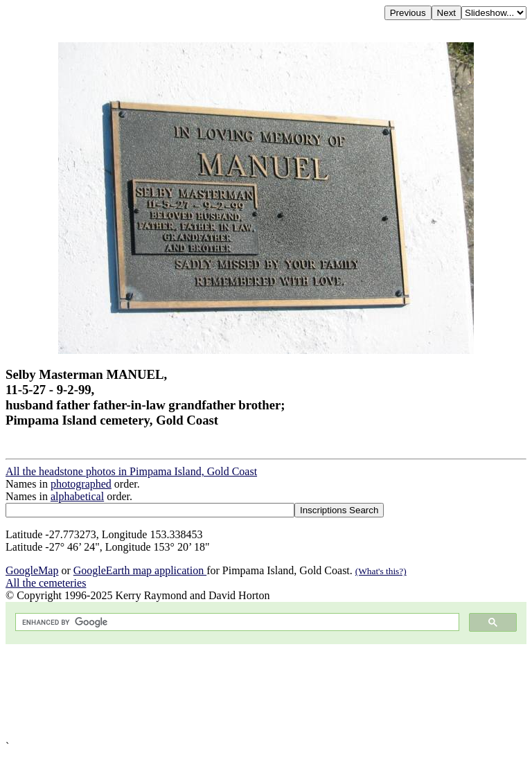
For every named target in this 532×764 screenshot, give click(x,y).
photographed (81, 484)
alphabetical (77, 496)
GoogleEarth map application (140, 570)
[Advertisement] (266, 692)
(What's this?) (381, 571)
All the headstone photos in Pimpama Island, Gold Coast (131, 471)
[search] (236, 622)
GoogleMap (32, 570)
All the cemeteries (46, 583)
